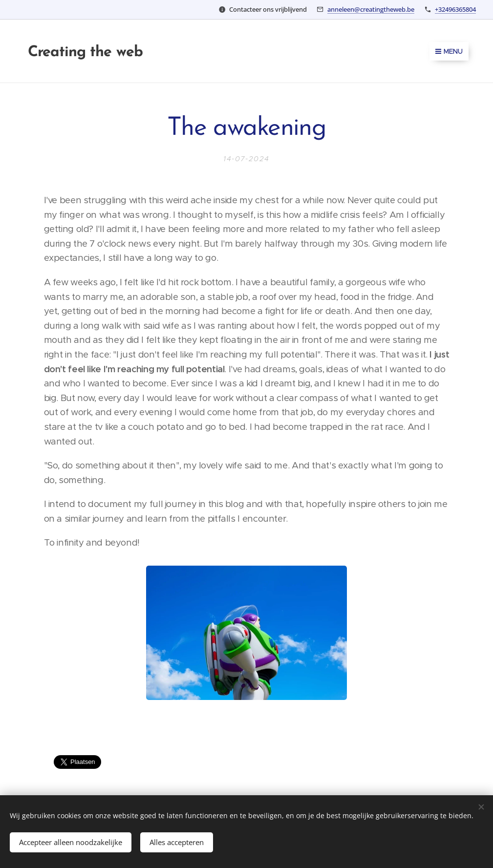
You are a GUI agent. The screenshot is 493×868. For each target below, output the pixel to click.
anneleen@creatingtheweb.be (371, 9)
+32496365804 (455, 9)
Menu (449, 51)
